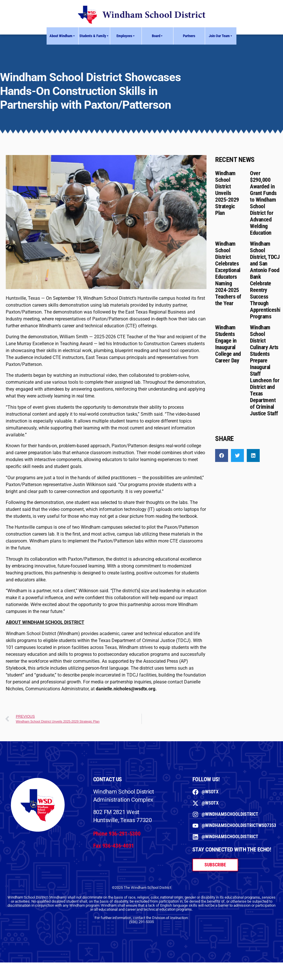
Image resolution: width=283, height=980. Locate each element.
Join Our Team (221, 36)
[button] (222, 455)
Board (158, 36)
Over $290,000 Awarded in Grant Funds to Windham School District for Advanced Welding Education (263, 203)
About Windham (63, 36)
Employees (126, 36)
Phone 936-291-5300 (117, 834)
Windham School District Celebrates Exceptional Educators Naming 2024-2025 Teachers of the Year (228, 273)
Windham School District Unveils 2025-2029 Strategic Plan (227, 193)
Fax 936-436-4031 (114, 846)
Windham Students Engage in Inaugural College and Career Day (228, 344)
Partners (189, 36)
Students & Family (94, 36)
